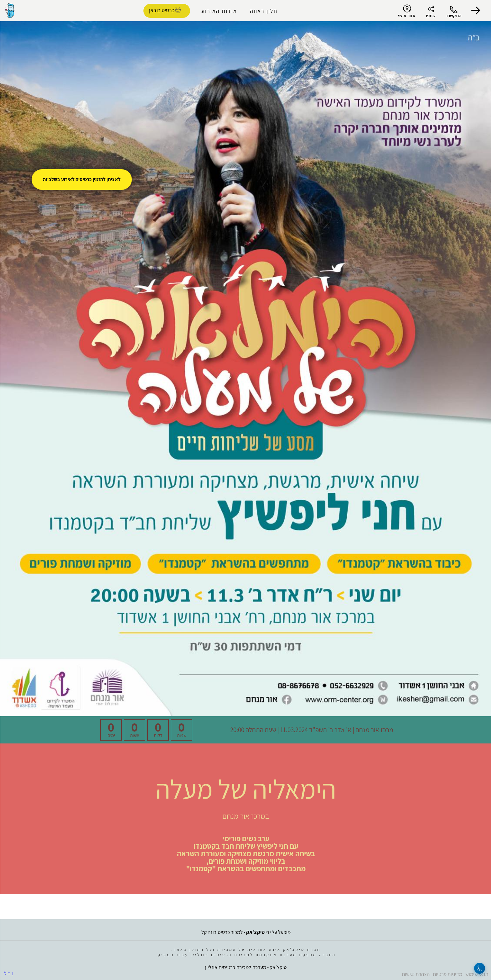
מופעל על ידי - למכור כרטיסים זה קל (246, 932)
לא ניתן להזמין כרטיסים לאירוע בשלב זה (81, 179)
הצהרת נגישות (415, 974)
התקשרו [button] (454, 16)
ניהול (8, 973)
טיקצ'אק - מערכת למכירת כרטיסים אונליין (246, 967)
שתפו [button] (430, 16)
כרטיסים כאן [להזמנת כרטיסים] (161, 10)
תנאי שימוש (476, 974)
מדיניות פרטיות (447, 974)
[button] (475, 11)
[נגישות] (479, 968)
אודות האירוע (219, 11)
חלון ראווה (263, 11)
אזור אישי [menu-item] (406, 11)
